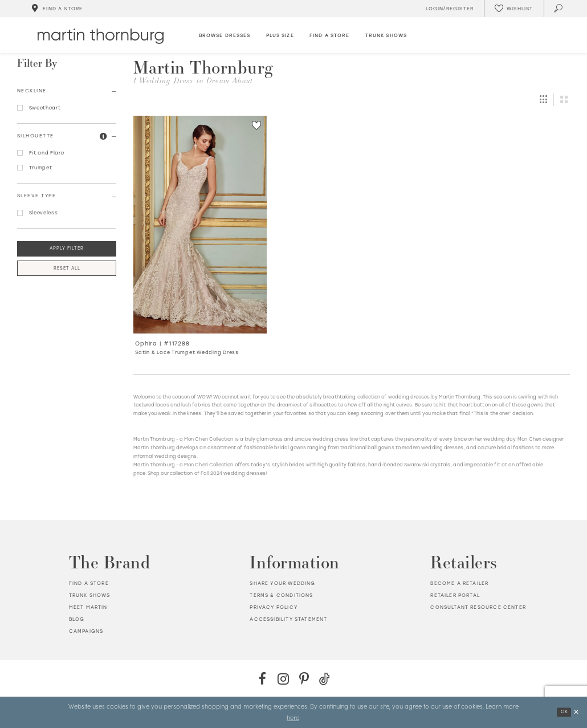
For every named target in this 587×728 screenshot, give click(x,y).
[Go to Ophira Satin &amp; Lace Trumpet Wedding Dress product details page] (200, 225)
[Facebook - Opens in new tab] (262, 679)
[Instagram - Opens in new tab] (283, 679)
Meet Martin (88, 607)
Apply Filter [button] (67, 248)
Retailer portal (455, 595)
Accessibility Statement (288, 619)
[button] (103, 136)
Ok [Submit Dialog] (564, 712)
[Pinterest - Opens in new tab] (304, 679)
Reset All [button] (67, 268)
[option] (200, 240)
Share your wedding (282, 583)
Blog (77, 619)
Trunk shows (90, 595)
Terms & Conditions (281, 595)
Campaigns (86, 631)
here (293, 717)
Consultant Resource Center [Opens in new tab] (478, 607)
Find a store (89, 583)
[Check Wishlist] (513, 9)
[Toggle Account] (448, 9)
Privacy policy (273, 607)
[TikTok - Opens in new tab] (325, 679)
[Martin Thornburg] (101, 36)
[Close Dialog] (576, 712)
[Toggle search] (559, 9)
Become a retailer (459, 583)
